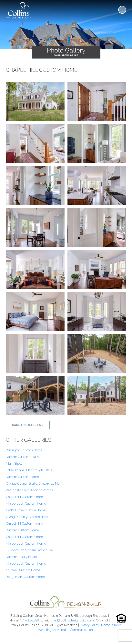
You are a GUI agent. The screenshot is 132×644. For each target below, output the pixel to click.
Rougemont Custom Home (25, 577)
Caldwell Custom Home (23, 570)
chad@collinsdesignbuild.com (72, 620)
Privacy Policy (89, 625)
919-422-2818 (29, 620)
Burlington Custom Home (24, 450)
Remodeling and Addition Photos (29, 490)
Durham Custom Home (22, 477)
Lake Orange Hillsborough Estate (29, 470)
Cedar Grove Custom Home (26, 510)
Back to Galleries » (28, 425)
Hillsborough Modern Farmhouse (29, 550)
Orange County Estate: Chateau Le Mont (34, 484)
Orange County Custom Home (28, 517)
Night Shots (14, 464)
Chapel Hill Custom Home (24, 497)
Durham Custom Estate (22, 457)
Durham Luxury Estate (21, 557)
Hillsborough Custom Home (26, 504)
